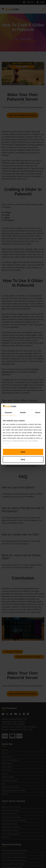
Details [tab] (23, 412)
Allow (23, 452)
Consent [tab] (8, 412)
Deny (23, 459)
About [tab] (38, 412)
